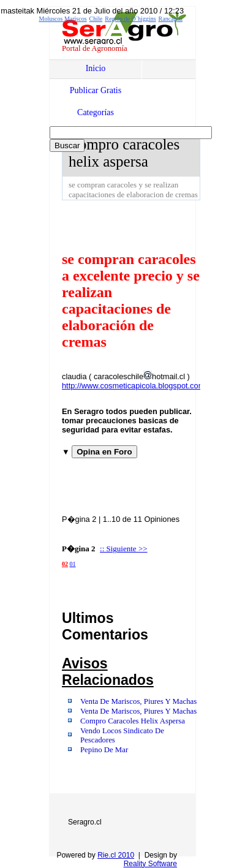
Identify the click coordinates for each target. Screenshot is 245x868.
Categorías (96, 112)
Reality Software (150, 864)
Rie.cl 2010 (116, 855)
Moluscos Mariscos (63, 19)
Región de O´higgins (130, 19)
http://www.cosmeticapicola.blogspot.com (133, 386)
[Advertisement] (153, 225)
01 (73, 564)
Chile (96, 19)
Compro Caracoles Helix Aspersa (133, 721)
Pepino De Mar (104, 750)
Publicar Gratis (96, 90)
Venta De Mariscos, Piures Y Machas (138, 701)
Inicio (96, 68)
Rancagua (171, 19)
